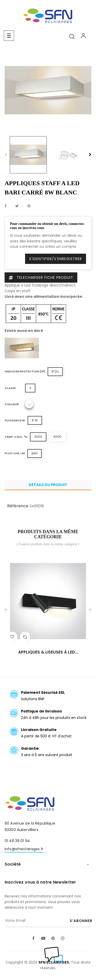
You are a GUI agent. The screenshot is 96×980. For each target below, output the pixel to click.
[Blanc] (29, 404)
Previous (6, 155)
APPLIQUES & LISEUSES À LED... (48, 652)
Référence (18, 506)
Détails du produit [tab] (48, 485)
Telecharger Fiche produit (41, 278)
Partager (6, 206)
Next (90, 155)
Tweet (17, 206)
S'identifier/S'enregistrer (56, 259)
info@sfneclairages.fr (24, 849)
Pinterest (29, 206)
